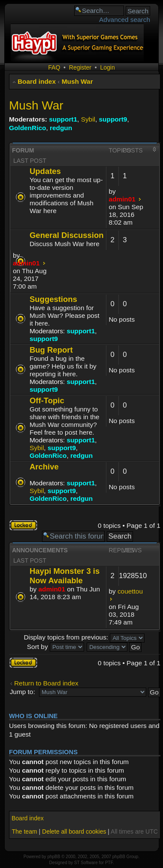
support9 (113, 119)
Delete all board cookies (74, 831)
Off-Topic (47, 400)
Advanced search (125, 20)
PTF (109, 863)
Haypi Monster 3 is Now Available (65, 576)
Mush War (77, 81)
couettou (130, 591)
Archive (44, 467)
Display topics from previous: (84, 637)
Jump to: (23, 692)
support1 (63, 119)
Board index (37, 81)
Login (107, 67)
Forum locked (23, 525)
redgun (61, 128)
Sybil (88, 119)
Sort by (56, 647)
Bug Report (51, 350)
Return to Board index (46, 683)
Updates (45, 171)
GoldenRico (27, 128)
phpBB (54, 857)
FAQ (54, 67)
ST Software (86, 863)
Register (80, 67)
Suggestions (53, 299)
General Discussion (66, 235)
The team (24, 831)
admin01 (122, 199)
